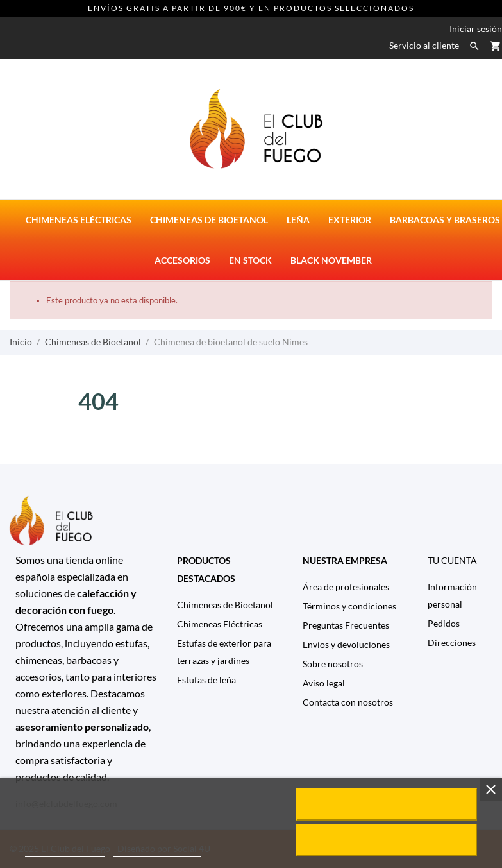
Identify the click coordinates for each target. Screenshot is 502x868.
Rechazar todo (386, 840)
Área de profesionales (346, 587)
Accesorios (182, 260)
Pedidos (444, 623)
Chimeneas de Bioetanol (225, 605)
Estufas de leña (206, 680)
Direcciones (452, 642)
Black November (331, 260)
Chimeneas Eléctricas (220, 624)
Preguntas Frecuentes (346, 625)
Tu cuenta (452, 560)
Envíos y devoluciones (346, 644)
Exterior (350, 220)
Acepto (387, 804)
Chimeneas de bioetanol (209, 220)
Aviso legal (324, 683)
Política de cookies (65, 851)
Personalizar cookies (157, 851)
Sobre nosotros (333, 664)
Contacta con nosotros (348, 702)
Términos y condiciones (349, 606)
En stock (250, 260)
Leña (298, 220)
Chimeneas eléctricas (79, 220)
